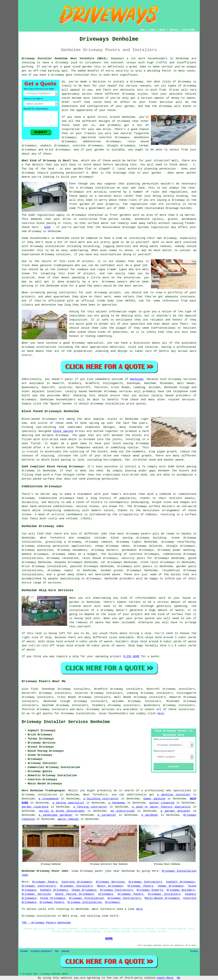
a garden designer (176, 811)
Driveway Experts (150, 890)
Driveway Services (110, 882)
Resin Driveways (110, 886)
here (161, 713)
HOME (142, 30)
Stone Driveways (53, 898)
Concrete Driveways (77, 882)
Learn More (165, 978)
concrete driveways (88, 146)
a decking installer (174, 795)
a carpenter (107, 815)
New (57, 951)
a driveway (60, 63)
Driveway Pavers (45, 882)
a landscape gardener (56, 815)
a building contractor (101, 799)
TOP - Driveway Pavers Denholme (46, 923)
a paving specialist (68, 803)
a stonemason (49, 799)
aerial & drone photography (62, 811)
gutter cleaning (162, 803)
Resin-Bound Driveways (162, 898)
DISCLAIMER (188, 30)
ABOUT (162, 30)
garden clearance (35, 807)
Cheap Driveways (171, 886)
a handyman (117, 803)
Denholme (137, 379)
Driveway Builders (181, 890)
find (34, 689)
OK (178, 978)
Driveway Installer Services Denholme (66, 722)
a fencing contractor (90, 807)
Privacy (194, 951)
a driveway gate (60, 75)
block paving (63, 431)
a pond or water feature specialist (161, 807)
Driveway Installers (76, 886)
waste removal (68, 819)
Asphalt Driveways (180, 882)
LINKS (152, 30)
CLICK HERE (131, 656)
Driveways (106, 894)
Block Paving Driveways (75, 894)
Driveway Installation (86, 898)
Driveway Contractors (145, 882)
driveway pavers (138, 534)
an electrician (123, 811)
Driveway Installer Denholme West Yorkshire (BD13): (65, 59)
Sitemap (24, 951)
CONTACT (174, 30)
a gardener (150, 815)
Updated (65, 951)
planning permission (67, 173)
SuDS (47, 227)
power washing (154, 799)
